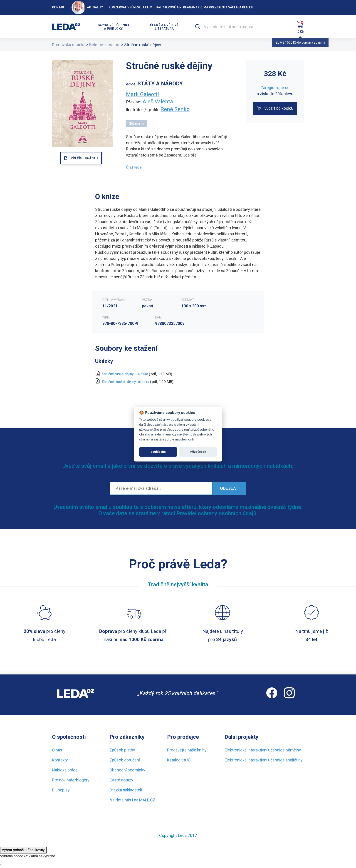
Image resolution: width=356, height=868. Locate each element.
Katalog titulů (179, 760)
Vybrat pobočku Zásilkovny (23, 850)
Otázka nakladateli (126, 790)
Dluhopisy (61, 790)
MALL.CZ (147, 800)
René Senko (175, 109)
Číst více (134, 167)
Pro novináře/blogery (71, 780)
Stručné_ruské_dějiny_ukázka (126, 382)
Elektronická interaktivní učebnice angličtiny (264, 760)
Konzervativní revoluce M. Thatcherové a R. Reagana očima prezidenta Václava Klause (181, 7)
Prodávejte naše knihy (187, 750)
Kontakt (59, 7)
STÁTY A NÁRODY (160, 84)
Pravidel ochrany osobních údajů (216, 513)
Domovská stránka (69, 45)
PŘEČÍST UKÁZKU (84, 158)
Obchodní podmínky (127, 770)
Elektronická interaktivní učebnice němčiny (263, 750)
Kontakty (60, 760)
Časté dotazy (121, 780)
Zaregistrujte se (275, 88)
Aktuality (87, 7)
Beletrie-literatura (105, 45)
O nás (57, 750)
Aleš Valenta (158, 102)
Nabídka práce (65, 770)
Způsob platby (122, 750)
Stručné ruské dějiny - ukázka (125, 374)
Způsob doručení (125, 760)
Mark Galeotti (142, 94)
